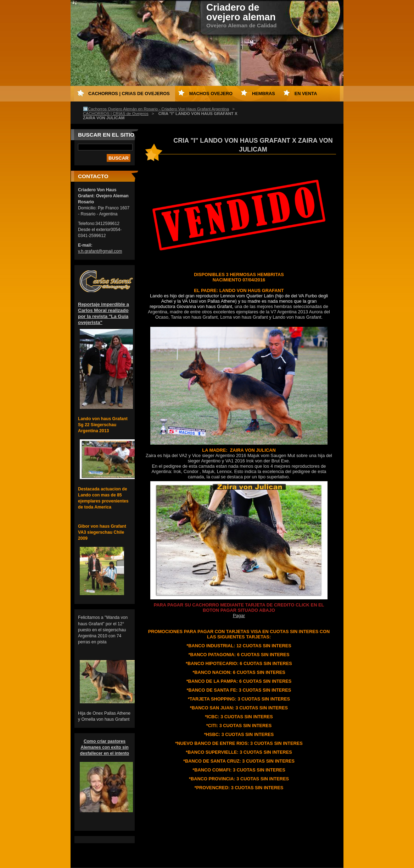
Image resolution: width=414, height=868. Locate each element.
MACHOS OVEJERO (211, 94)
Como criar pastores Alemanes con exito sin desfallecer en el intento (105, 747)
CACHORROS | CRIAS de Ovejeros (116, 114)
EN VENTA (306, 94)
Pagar (239, 616)
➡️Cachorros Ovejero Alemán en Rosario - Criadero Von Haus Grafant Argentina (156, 109)
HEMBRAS (264, 94)
